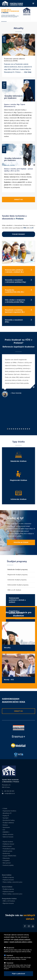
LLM (8, 901)
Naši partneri (7, 863)
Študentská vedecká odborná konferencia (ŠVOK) (14, 60)
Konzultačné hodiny (8, 820)
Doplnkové (10, 955)
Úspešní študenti (8, 842)
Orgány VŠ (6, 816)
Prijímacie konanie (8, 880)
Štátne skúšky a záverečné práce (12, 882)
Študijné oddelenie (8, 823)
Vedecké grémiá (7, 851)
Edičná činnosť (7, 846)
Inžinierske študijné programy (17, 580)
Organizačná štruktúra (9, 811)
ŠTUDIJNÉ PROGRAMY (18, 234)
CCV (4, 830)
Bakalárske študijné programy (18, 570)
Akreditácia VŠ (7, 813)
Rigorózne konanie (8, 903)
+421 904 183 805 (9, 791)
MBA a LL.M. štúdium (14, 590)
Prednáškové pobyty (9, 849)
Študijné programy (8, 877)
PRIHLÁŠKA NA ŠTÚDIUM (21, 542)
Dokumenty (6, 858)
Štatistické (10, 963)
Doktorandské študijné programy (18, 585)
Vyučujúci (5, 818)
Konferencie (6, 853)
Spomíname (6, 827)
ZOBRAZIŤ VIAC (18, 200)
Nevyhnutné (10, 948)
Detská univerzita (8, 834)
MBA (4, 901)
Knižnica (5, 825)
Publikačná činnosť (8, 844)
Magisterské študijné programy (18, 575)
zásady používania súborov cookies (21, 942)
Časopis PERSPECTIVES (9, 856)
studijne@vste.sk (10, 793)
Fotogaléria (6, 861)
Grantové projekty (8, 865)
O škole (5, 809)
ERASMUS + (6, 832)
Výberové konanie (8, 837)
